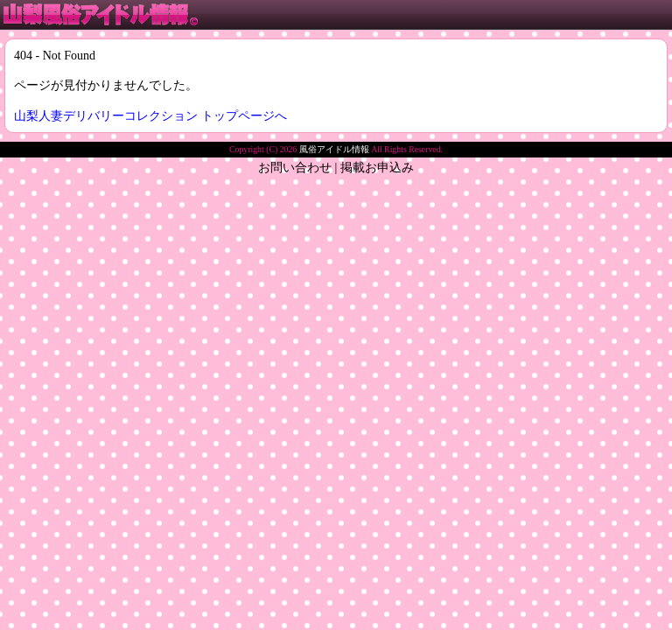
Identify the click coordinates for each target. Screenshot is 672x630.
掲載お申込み (377, 168)
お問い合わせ (295, 168)
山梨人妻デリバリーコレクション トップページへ (150, 116)
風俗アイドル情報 (334, 149)
